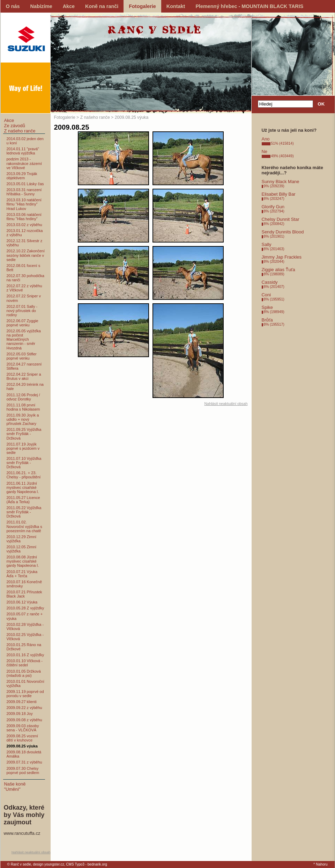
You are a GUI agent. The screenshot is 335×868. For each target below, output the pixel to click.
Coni (266, 295)
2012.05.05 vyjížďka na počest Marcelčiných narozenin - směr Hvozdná (24, 339)
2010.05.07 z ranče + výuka (25, 616)
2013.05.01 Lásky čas (25, 184)
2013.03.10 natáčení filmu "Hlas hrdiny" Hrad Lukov (24, 204)
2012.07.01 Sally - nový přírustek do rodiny (22, 311)
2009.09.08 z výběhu (24, 720)
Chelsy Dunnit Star (281, 219)
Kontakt (176, 6)
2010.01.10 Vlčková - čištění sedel (25, 663)
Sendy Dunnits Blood (283, 232)
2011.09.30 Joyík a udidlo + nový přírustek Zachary (23, 419)
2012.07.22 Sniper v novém (24, 298)
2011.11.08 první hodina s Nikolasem (23, 407)
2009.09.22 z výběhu (24, 708)
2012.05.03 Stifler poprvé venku (22, 356)
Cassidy (270, 282)
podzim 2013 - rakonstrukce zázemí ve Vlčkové (24, 163)
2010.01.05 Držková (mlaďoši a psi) (24, 673)
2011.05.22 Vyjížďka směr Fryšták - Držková (24, 512)
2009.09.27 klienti (22, 702)
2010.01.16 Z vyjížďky (25, 655)
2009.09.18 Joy (20, 714)
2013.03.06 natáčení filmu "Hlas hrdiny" (24, 217)
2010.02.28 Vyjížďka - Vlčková (25, 627)
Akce (69, 6)
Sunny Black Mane (281, 182)
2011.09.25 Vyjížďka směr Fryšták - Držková (24, 434)
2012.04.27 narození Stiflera (24, 366)
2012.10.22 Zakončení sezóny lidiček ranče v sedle (26, 255)
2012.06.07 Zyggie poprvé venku (23, 323)
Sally (267, 244)
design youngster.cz (49, 864)
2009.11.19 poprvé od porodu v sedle (25, 694)
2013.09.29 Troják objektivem (22, 176)
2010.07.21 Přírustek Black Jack (24, 594)
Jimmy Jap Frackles (282, 257)
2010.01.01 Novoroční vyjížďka (25, 683)
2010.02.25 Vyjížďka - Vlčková (25, 637)
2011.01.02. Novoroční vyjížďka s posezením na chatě (24, 526)
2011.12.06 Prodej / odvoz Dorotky (23, 397)
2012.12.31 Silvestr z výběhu (25, 243)
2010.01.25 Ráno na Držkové (24, 647)
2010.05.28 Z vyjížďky (25, 608)
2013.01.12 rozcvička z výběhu (25, 233)
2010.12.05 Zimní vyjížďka (22, 549)
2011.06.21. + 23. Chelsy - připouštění (24, 475)
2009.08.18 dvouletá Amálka (24, 754)
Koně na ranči (102, 6)
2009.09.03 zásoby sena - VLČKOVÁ (23, 728)
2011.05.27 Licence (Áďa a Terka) (23, 500)
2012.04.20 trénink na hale (25, 386)
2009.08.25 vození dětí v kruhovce (23, 738)
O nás (13, 6)
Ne (265, 151)
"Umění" (12, 789)
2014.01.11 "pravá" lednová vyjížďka (23, 151)
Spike (267, 307)
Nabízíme (41, 6)
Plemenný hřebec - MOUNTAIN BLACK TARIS (249, 6)
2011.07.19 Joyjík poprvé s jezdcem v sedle (23, 448)
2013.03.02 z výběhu (24, 225)
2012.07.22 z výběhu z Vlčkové (24, 288)
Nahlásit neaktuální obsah (31, 852)
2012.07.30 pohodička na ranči (25, 278)
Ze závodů (15, 126)
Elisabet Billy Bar (279, 194)
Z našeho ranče (20, 131)
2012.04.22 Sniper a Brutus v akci (24, 376)
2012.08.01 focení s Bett (24, 268)
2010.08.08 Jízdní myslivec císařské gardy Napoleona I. (23, 561)
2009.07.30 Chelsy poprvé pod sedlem (23, 771)
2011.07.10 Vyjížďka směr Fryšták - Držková (24, 463)
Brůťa (267, 320)
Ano (266, 139)
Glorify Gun (273, 207)
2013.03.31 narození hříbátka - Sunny (24, 192)
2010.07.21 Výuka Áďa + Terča (22, 574)
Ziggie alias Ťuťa (278, 270)
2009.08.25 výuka (22, 746)
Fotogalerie (142, 6)
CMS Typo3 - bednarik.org (86, 864)
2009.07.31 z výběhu (24, 762)
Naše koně (15, 784)
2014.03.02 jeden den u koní (25, 141)
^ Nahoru (321, 864)
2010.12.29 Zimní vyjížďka (22, 539)
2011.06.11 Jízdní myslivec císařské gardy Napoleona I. (23, 487)
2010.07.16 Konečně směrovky (24, 584)
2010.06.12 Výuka (22, 602)
